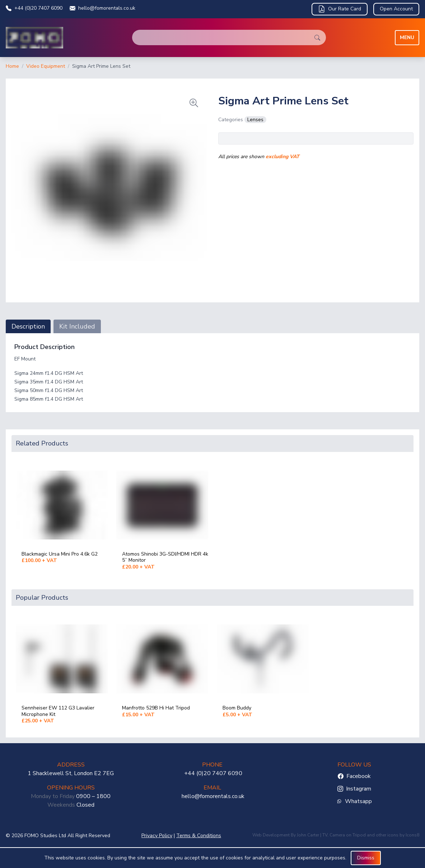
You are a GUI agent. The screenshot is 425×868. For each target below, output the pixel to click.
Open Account (396, 9)
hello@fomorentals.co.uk (102, 8)
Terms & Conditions (199, 836)
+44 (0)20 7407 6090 (34, 8)
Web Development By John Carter (286, 835)
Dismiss (366, 858)
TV (325, 835)
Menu (407, 37)
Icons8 (412, 835)
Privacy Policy (157, 836)
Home (12, 66)
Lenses (255, 120)
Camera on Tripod (348, 835)
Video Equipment (46, 66)
